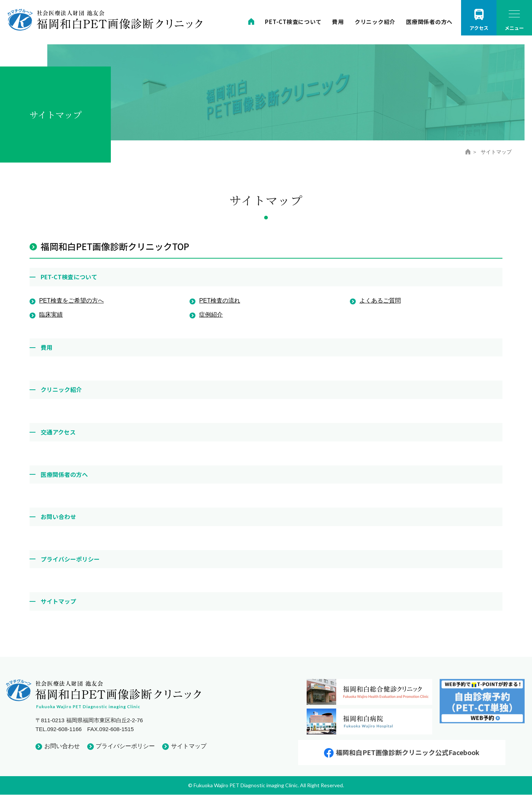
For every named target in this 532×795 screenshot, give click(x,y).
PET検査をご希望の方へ (71, 301)
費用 (338, 22)
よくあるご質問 (380, 301)
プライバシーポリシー (70, 558)
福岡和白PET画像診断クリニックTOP (115, 246)
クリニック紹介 (375, 22)
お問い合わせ (58, 516)
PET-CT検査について (293, 22)
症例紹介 (211, 314)
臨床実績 (51, 314)
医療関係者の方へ (429, 22)
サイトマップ (58, 601)
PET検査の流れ (220, 301)
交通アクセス (58, 431)
